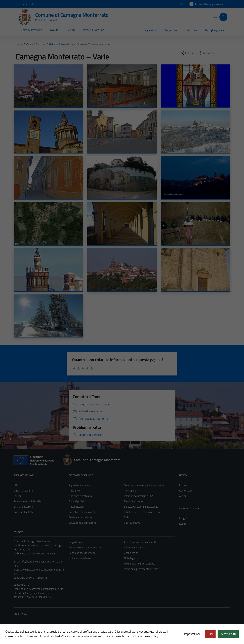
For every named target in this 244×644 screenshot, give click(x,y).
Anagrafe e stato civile (81, 496)
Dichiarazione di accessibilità (140, 563)
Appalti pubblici (77, 501)
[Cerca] (223, 17)
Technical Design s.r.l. (36, 634)
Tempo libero (172, 30)
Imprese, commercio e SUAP (140, 496)
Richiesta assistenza (80, 558)
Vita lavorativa (132, 523)
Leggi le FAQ (76, 542)
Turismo (128, 517)
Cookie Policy (131, 553)
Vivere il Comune (94, 30)
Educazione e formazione (83, 523)
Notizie (183, 485)
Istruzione (192, 30)
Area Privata (20, 614)
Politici (17, 496)
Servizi (71, 30)
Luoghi (183, 518)
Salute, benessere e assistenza (141, 507)
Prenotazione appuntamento (85, 547)
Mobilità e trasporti (134, 501)
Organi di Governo (24, 490)
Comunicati (185, 490)
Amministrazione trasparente (140, 542)
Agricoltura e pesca (79, 485)
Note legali (130, 558)
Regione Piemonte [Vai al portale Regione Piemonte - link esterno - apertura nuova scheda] (25, 4)
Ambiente (74, 490)
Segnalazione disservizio (82, 553)
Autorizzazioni (76, 507)
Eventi (183, 524)
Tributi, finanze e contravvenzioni (142, 512)
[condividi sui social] (188, 53)
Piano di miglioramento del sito (141, 569)
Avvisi (182, 496)
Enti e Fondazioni (23, 507)
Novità (54, 30)
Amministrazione (31, 30)
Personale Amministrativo (28, 501)
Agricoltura (151, 30)
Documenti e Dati (23, 512)
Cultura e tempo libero (81, 517)
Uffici (16, 485)
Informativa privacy (135, 547)
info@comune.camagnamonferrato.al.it (43, 561)
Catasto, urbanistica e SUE (83, 512)
